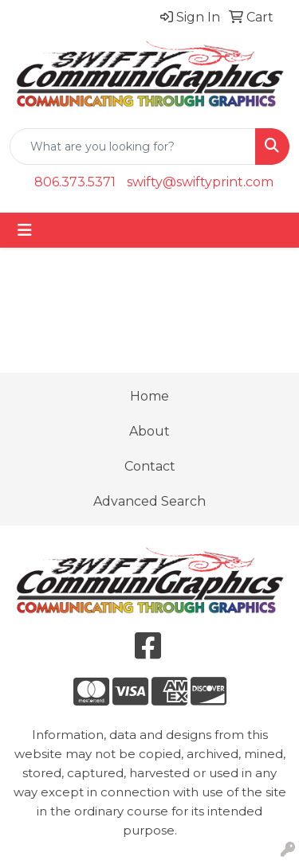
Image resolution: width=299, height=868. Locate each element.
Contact (150, 466)
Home (149, 396)
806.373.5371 (75, 182)
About (149, 431)
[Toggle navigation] (25, 230)
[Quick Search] (133, 147)
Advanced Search (149, 501)
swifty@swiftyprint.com (200, 182)
